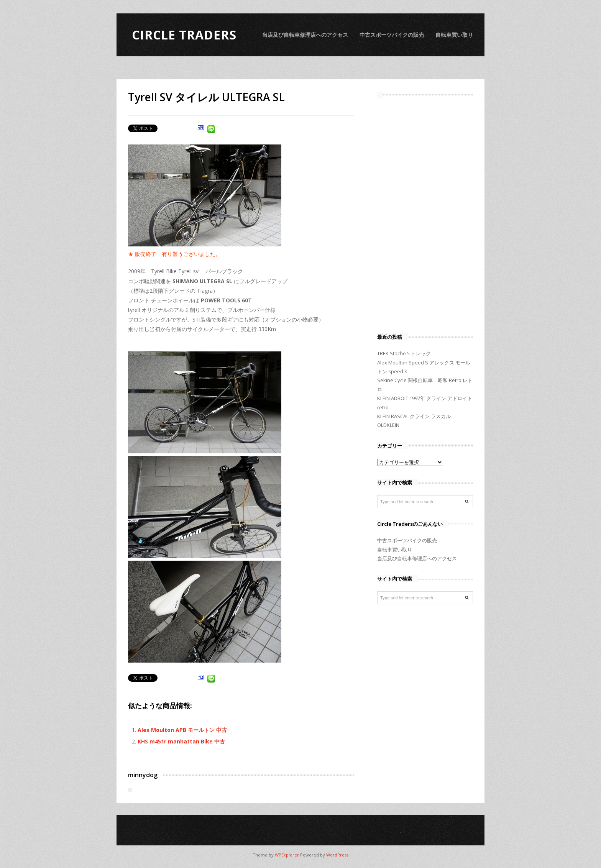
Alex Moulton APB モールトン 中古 (182, 730)
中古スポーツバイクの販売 (392, 35)
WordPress (337, 855)
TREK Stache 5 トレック (404, 353)
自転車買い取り (454, 35)
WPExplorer (287, 855)
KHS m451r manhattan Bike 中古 (181, 741)
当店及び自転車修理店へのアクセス (305, 35)
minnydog (143, 775)
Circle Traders (184, 35)
